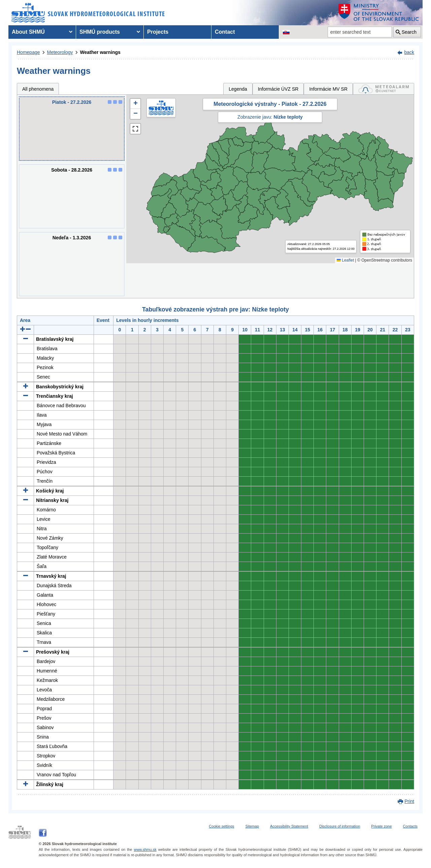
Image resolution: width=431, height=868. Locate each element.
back (409, 52)
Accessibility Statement (289, 826)
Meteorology (60, 52)
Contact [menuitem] (225, 32)
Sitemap (252, 826)
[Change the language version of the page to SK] (286, 32)
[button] (135, 104)
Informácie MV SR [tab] (328, 89)
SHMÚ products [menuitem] (100, 32)
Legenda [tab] (238, 89)
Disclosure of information (340, 826)
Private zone (381, 826)
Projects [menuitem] (158, 32)
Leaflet (345, 260)
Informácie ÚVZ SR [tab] (278, 89)
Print (409, 801)
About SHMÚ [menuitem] (28, 32)
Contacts (410, 826)
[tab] (384, 89)
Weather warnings (100, 52)
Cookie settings (221, 826)
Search (409, 32)
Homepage (28, 52)
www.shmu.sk (145, 849)
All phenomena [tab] (38, 89)
